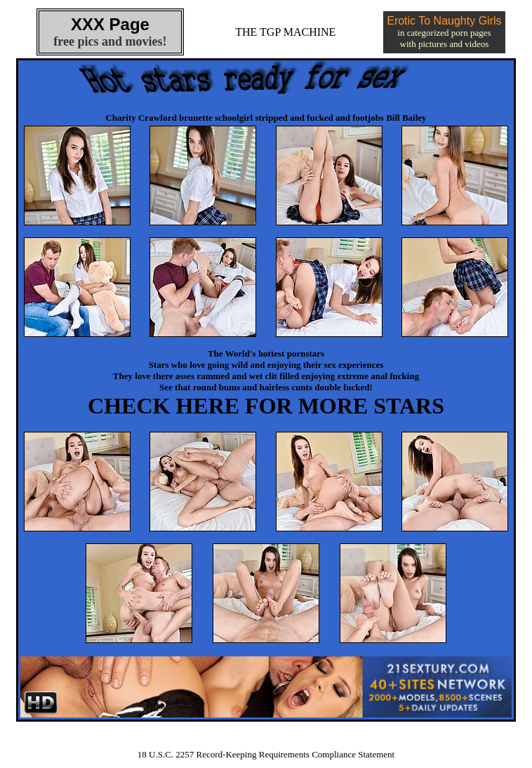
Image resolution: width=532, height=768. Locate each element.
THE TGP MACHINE (285, 32)
